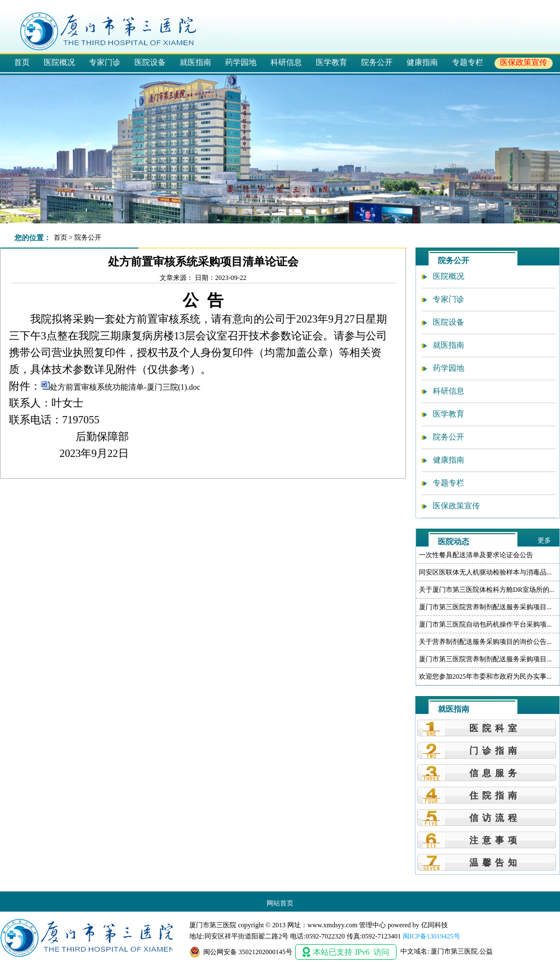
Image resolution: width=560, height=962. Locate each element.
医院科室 (495, 728)
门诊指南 (495, 751)
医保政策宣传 (524, 62)
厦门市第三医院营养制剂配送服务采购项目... (485, 607)
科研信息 (286, 62)
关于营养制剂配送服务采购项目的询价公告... (485, 642)
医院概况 (59, 62)
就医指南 (195, 62)
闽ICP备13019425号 (431, 936)
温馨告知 (495, 863)
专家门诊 (105, 62)
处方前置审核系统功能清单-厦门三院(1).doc (125, 387)
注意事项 (495, 840)
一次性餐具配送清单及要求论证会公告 (476, 555)
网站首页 (280, 903)
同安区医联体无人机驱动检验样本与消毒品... (485, 572)
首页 (22, 62)
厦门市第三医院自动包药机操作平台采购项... (485, 624)
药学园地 (241, 62)
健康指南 (422, 62)
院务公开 (377, 62)
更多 (544, 540)
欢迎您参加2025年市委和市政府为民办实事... (485, 676)
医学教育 (332, 62)
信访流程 (495, 818)
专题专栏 (468, 62)
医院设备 (150, 62)
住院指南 (495, 795)
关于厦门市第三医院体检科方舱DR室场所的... (487, 590)
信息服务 (495, 773)
